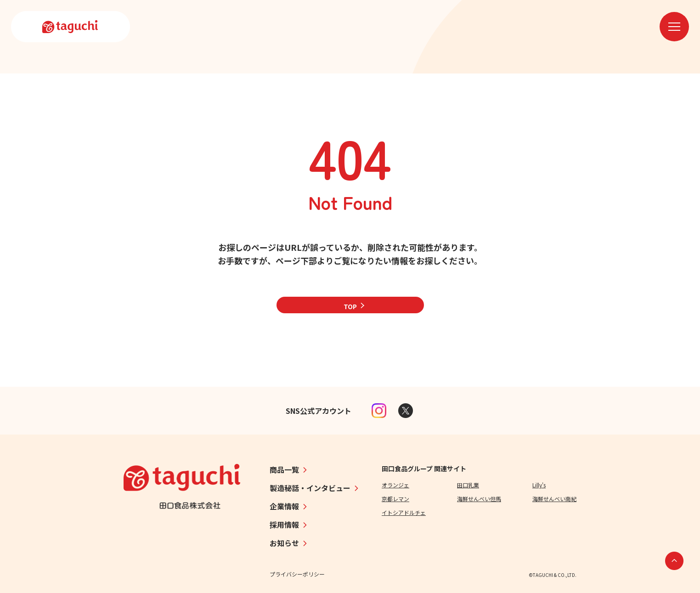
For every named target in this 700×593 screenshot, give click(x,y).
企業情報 (284, 506)
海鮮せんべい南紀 (554, 499)
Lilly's (539, 485)
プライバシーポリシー (297, 574)
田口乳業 (468, 485)
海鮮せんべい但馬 (479, 499)
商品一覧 (284, 469)
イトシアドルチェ (404, 512)
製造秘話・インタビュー (310, 488)
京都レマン (395, 499)
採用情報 (284, 525)
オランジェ (395, 485)
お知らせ (284, 543)
